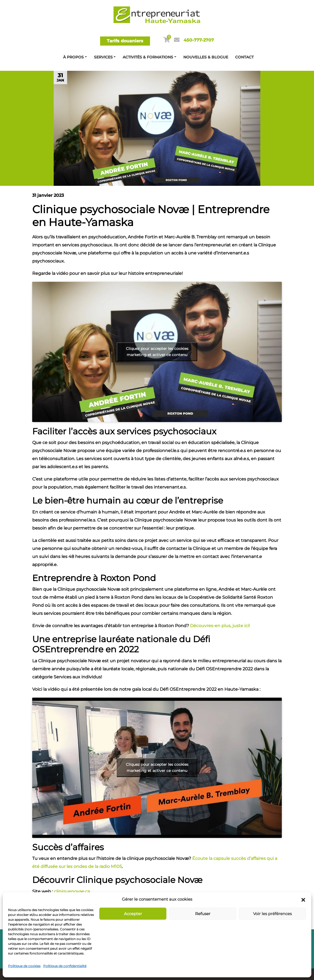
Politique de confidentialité (65, 966)
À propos (73, 57)
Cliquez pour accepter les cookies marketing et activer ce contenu (157, 352)
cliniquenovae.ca (72, 891)
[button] (303, 899)
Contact (244, 57)
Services (103, 57)
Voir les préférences (272, 914)
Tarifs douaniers (125, 41)
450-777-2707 (199, 40)
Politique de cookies (24, 966)
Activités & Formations (148, 57)
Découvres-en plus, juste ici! (220, 626)
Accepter (133, 914)
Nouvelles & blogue (206, 57)
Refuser (203, 914)
